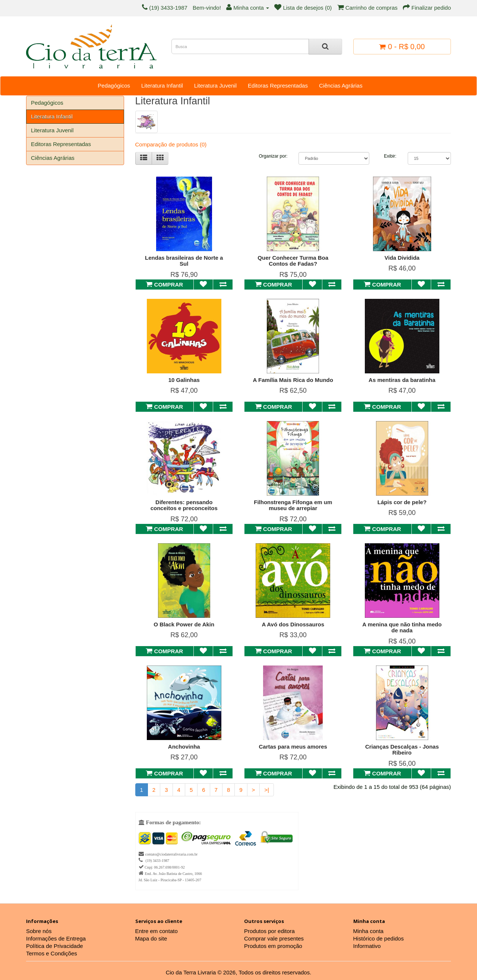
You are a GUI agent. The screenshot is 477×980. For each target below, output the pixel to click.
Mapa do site (151, 938)
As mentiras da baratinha (402, 380)
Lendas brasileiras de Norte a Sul (184, 261)
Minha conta (369, 931)
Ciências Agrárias (341, 86)
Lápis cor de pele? (402, 502)
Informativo (367, 946)
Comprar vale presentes (274, 938)
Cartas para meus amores (293, 747)
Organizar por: (273, 156)
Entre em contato (157, 931)
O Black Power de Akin (184, 624)
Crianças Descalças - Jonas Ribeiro (402, 750)
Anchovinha (184, 747)
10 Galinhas (184, 380)
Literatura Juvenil (215, 86)
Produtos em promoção (273, 946)
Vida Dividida (402, 258)
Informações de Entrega (56, 938)
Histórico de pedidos (379, 938)
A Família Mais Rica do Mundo (293, 380)
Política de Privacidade (55, 946)
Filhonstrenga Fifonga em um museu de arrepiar (293, 505)
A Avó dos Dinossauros (293, 624)
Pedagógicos (114, 86)
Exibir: (390, 156)
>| (267, 790)
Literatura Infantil (162, 86)
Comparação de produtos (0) (171, 144)
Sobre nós (39, 931)
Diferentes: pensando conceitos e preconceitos (184, 505)
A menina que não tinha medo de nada (402, 627)
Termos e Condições (52, 953)
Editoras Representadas (278, 86)
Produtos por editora (269, 931)
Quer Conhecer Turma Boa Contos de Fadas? (293, 261)
